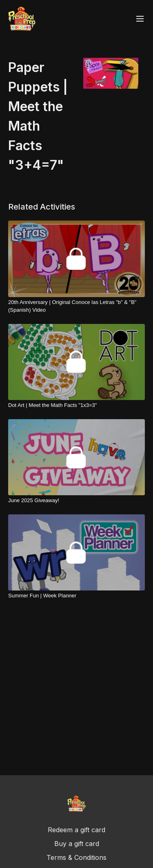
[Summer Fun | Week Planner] (76, 596)
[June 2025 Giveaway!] (76, 501)
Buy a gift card (77, 844)
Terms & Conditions (76, 857)
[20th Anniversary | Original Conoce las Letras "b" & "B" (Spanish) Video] (76, 306)
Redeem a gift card (76, 830)
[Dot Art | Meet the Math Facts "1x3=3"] (76, 405)
